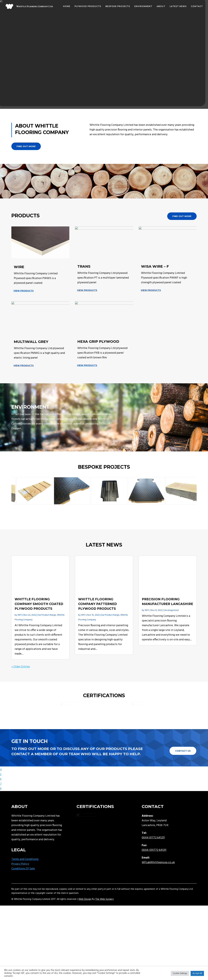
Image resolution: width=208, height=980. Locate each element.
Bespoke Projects (118, 6)
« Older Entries (21, 688)
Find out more (26, 146)
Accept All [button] (197, 973)
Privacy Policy (20, 886)
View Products (24, 291)
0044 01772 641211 (153, 860)
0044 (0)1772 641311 (154, 872)
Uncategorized (171, 632)
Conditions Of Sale (23, 890)
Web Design (85, 921)
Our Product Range (47, 637)
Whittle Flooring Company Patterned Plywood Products (97, 626)
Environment (143, 6)
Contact (197, 6)
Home (67, 6)
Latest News (178, 6)
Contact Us (183, 773)
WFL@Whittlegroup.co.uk (158, 884)
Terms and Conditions (25, 881)
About (161, 6)
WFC (20, 637)
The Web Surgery (104, 921)
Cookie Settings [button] (180, 973)
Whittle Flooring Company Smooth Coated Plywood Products (39, 626)
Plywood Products (88, 6)
